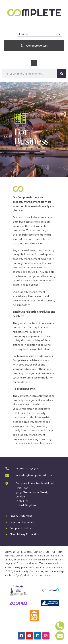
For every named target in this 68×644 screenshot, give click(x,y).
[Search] (62, 74)
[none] (40, 34)
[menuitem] (40, 34)
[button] (34, 63)
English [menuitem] (24, 34)
